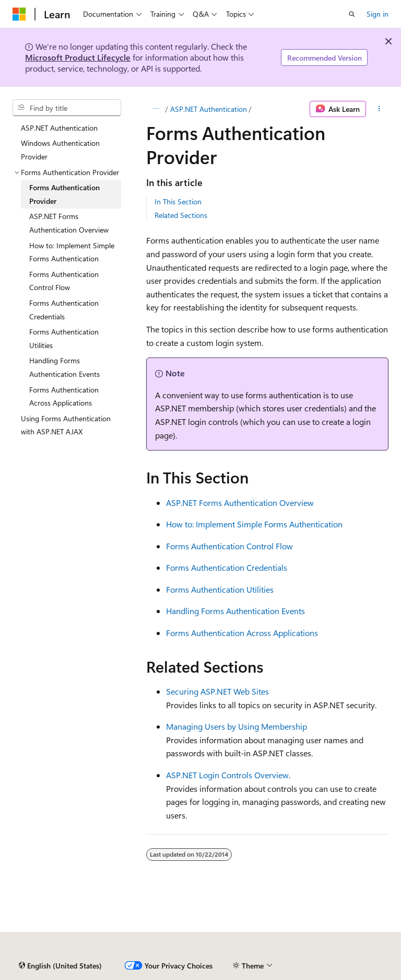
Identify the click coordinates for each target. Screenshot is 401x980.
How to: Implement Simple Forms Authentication (254, 524)
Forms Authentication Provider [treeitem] (64, 194)
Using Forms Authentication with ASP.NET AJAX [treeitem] (66, 425)
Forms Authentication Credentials (227, 567)
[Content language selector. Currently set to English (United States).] (60, 966)
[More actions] (379, 109)
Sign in (378, 14)
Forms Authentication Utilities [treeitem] (64, 338)
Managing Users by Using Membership (237, 726)
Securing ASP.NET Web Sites (217, 691)
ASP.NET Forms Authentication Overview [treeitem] (69, 223)
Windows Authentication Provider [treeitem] (60, 150)
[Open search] (352, 14)
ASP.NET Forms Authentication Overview (240, 503)
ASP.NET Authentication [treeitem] (59, 128)
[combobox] (67, 108)
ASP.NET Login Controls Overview (227, 775)
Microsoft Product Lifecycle (78, 57)
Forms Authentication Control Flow (229, 546)
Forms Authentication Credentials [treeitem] (64, 310)
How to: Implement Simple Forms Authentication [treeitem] (72, 252)
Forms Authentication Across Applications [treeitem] (64, 396)
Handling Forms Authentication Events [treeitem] (64, 367)
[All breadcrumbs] (155, 109)
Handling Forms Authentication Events (235, 611)
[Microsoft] (19, 14)
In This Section (178, 201)
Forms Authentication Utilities (220, 589)
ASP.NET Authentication (209, 109)
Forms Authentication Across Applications (242, 633)
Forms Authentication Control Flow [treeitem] (64, 281)
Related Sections (181, 215)
